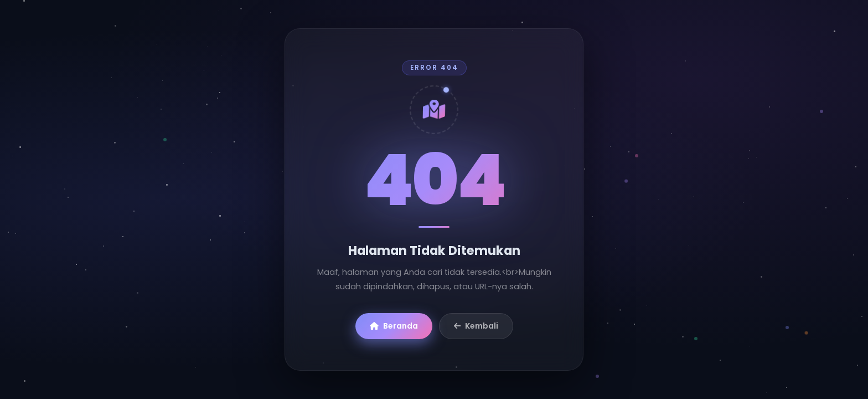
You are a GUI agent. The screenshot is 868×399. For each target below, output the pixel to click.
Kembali (476, 326)
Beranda (394, 326)
